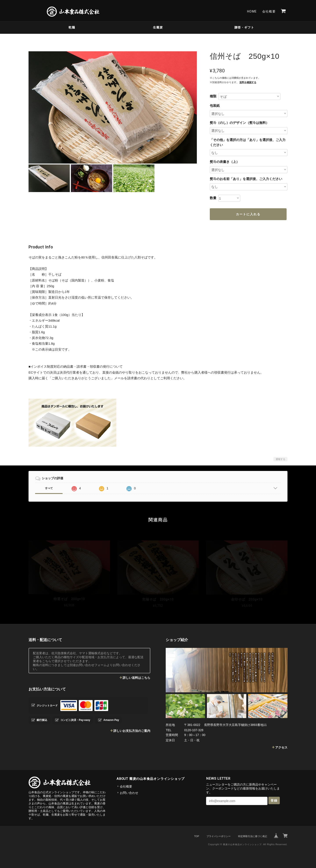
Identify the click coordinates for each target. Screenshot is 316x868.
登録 (274, 800)
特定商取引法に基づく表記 (253, 836)
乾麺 (72, 27)
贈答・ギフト (244, 27)
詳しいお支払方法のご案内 (132, 731)
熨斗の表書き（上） (225, 162)
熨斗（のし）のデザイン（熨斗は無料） (239, 123)
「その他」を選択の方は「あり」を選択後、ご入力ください (248, 142)
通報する (280, 459)
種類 (213, 96)
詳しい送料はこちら (136, 678)
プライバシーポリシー (219, 836)
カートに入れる (248, 214)
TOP (197, 836)
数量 (213, 198)
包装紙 (215, 106)
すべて (49, 488)
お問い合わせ (129, 793)
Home (252, 11)
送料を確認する (248, 82)
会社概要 (269, 11)
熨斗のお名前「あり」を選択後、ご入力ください (246, 179)
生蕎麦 (158, 27)
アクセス (281, 747)
